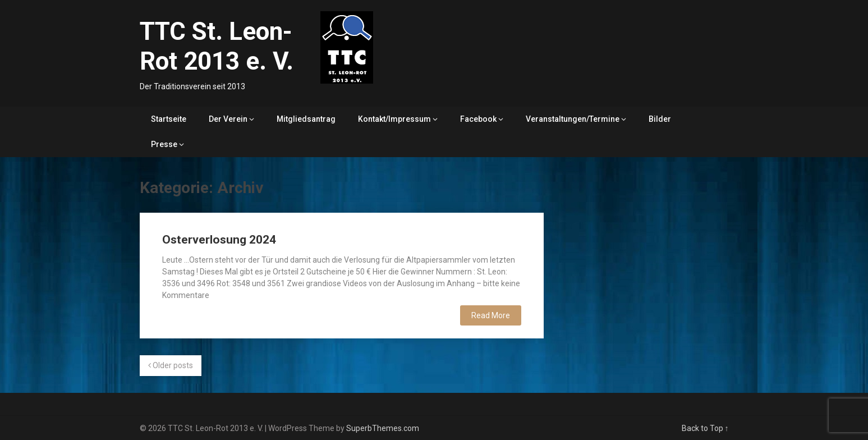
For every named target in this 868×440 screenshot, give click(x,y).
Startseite (169, 119)
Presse (164, 144)
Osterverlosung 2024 (219, 240)
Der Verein (228, 119)
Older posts (171, 365)
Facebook (478, 119)
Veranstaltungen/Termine (573, 119)
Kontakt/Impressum (394, 119)
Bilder (660, 119)
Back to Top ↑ (705, 428)
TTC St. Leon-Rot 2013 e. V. (217, 46)
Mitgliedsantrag (306, 119)
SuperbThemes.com (383, 428)
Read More (491, 315)
